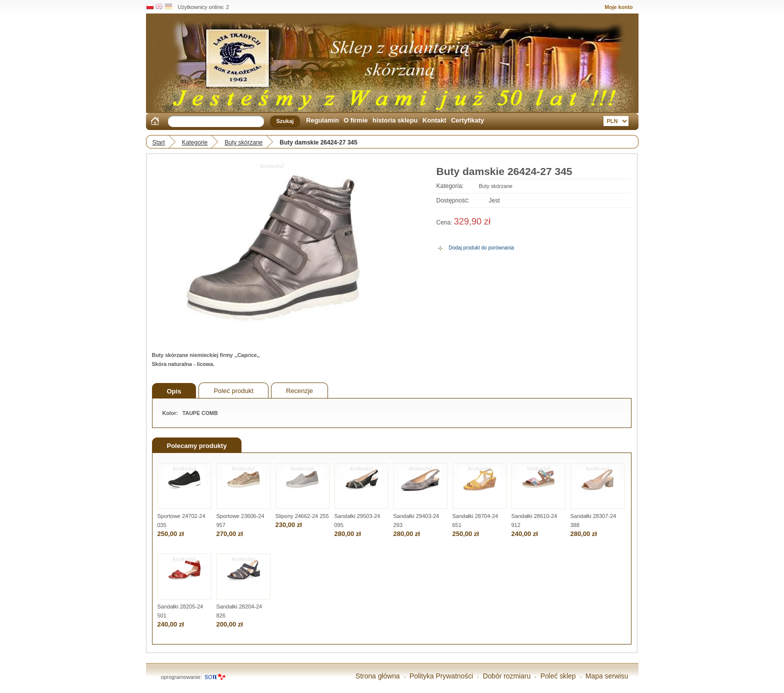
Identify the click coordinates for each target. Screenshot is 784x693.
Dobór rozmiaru (507, 676)
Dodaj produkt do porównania (482, 248)
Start (159, 142)
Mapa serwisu (607, 676)
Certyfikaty (467, 120)
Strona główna (378, 676)
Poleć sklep (558, 676)
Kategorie (195, 142)
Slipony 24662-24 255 (302, 516)
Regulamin (322, 120)
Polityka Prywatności (441, 676)
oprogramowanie (181, 677)
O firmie (355, 120)
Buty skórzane (243, 142)
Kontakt (434, 120)
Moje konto (618, 7)
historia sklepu (395, 120)
